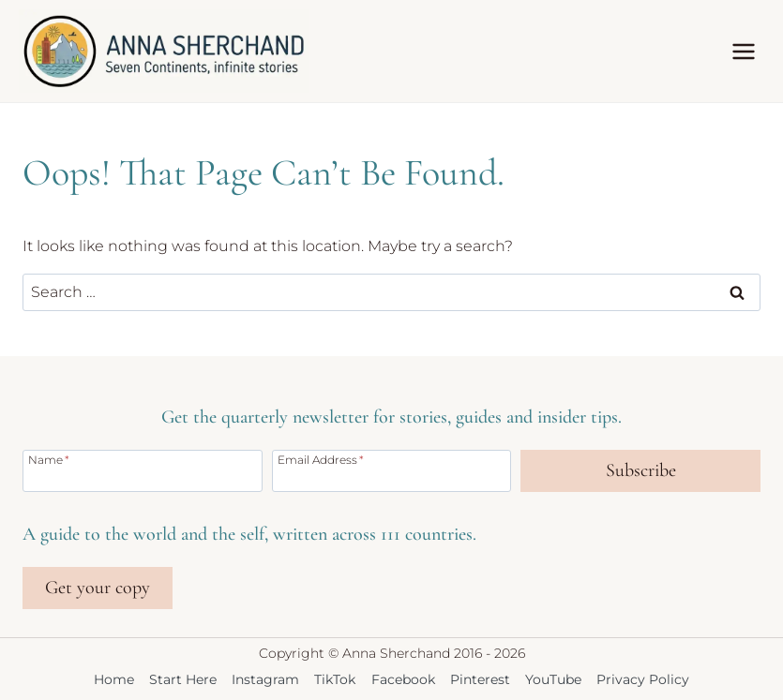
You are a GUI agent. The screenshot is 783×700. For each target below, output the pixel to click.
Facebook (403, 679)
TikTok (335, 679)
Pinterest (480, 679)
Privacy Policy (643, 679)
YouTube (553, 679)
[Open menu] (743, 51)
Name (49, 459)
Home (114, 679)
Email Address (321, 459)
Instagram (265, 679)
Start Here (183, 679)
